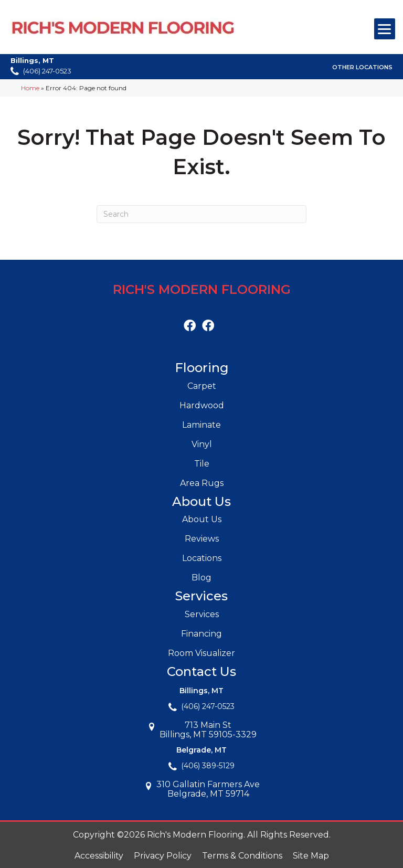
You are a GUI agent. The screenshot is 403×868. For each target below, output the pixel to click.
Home (30, 88)
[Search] (201, 214)
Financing (201, 634)
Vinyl (202, 444)
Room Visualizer (201, 653)
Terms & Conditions (242, 856)
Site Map (311, 856)
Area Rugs (202, 483)
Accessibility (99, 856)
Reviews (202, 539)
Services (202, 614)
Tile (202, 464)
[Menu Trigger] (385, 29)
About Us (202, 519)
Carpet (202, 386)
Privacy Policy (163, 856)
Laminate (201, 425)
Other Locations (362, 67)
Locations (202, 558)
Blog (201, 578)
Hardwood (202, 405)
